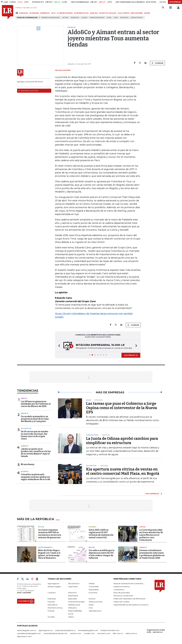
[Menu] (17, 13)
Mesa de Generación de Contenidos (128, 584)
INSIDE (147, 13)
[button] (58, 346)
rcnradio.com (89, 633)
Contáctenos (119, 590)
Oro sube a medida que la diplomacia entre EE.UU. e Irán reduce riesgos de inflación (102, 554)
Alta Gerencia (74, 584)
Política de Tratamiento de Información (129, 599)
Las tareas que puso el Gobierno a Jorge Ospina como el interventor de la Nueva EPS (122, 408)
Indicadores (53, 605)
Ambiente (25, 446)
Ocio (91, 608)
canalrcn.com (76, 633)
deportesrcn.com (24, 636)
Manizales (75, 18)
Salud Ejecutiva (95, 611)
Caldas (84, 18)
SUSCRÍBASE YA (131, 355)
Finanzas (51, 602)
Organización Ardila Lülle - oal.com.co (156, 631)
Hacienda (25, 471)
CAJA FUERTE (123, 13)
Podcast (51, 611)
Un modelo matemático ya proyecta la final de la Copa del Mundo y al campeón (35, 419)
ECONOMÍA (34, 13)
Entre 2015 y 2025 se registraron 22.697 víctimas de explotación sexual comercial (101, 534)
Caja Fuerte (73, 587)
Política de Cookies (121, 602)
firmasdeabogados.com (88, 630)
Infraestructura (74, 605)
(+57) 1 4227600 (24, 593)
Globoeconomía (95, 602)
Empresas (52, 599)
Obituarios (72, 608)
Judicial (143, 527)
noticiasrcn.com (104, 633)
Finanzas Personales (76, 602)
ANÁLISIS (94, 13)
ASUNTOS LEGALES (108, 13)
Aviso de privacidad (122, 593)
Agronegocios (54, 584)
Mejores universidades (50, 18)
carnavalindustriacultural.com (55, 633)
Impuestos (124, 18)
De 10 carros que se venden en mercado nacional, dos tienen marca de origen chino (35, 435)
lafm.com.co (118, 633)
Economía (93, 593)
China (109, 18)
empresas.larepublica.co (65, 630)
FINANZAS (24, 13)
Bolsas (41, 527)
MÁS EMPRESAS (152, 494)
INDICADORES (137, 13)
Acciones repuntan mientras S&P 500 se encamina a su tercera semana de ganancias (50, 534)
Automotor (26, 428)
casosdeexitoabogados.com (29, 633)
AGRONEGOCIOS (81, 13)
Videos (71, 617)
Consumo (52, 593)
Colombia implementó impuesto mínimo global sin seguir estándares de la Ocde (36, 477)
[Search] (163, 8)
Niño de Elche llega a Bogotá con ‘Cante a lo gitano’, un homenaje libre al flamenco (49, 554)
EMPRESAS (45, 13)
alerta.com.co (131, 633)
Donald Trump (137, 18)
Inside (91, 605)
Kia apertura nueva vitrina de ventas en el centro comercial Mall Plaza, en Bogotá (123, 471)
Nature (65, 18)
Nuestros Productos (122, 587)
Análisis (92, 584)
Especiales (72, 599)
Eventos (92, 599)
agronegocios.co (46, 630)
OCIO (53, 13)
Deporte (25, 413)
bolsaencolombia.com (110, 630)
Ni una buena (28, 464)
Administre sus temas (28, 91)
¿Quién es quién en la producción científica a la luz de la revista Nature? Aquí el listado (36, 453)
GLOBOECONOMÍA (65, 13)
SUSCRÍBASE (175, 2)
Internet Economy (55, 608)
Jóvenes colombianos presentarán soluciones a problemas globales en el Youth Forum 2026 (152, 554)
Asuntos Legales (54, 587)
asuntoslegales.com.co (27, 630)
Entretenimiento (45, 547)
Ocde (116, 18)
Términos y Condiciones (123, 596)
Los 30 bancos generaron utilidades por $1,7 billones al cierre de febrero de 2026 (36, 404)
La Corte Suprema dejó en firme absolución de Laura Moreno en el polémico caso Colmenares (151, 535)
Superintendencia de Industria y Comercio (131, 605)
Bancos (24, 398)
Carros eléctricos (97, 18)
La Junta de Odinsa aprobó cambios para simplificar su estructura (122, 441)
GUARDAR (157, 63)
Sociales (51, 617)
